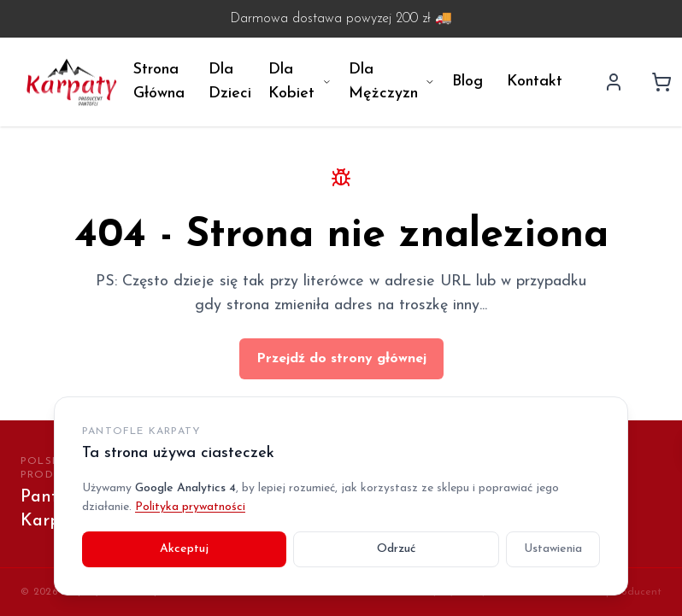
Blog (467, 82)
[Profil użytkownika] (614, 82)
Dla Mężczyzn (392, 82)
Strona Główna (159, 82)
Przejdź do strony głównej (341, 359)
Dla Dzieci (230, 82)
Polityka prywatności (190, 507)
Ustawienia (553, 549)
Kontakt (535, 82)
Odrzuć (396, 549)
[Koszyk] (661, 82)
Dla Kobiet (300, 82)
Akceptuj (184, 549)
